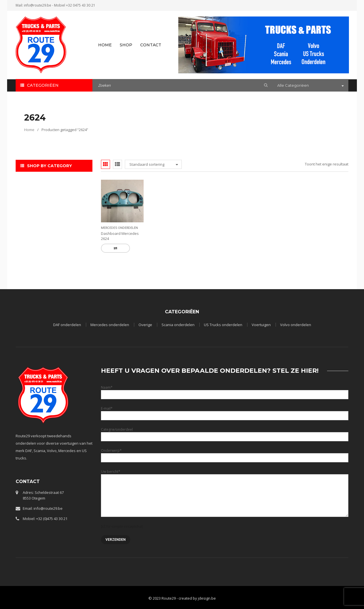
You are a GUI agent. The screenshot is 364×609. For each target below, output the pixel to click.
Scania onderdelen (178, 325)
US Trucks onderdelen (223, 325)
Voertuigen (261, 325)
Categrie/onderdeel (225, 433)
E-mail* (225, 412)
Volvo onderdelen (296, 325)
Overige (145, 325)
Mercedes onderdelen (119, 228)
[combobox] (310, 86)
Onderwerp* (225, 454)
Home (29, 130)
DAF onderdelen (67, 325)
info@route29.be (38, 5)
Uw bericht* (225, 483)
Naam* (225, 391)
